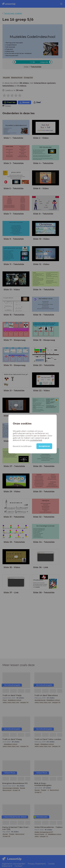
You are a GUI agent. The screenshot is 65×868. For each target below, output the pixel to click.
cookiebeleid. (36, 440)
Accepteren (44, 446)
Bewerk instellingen (22, 446)
